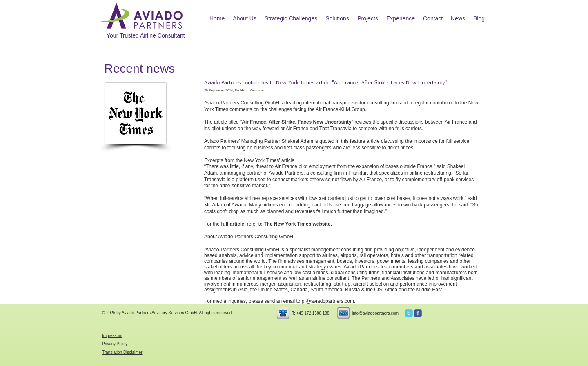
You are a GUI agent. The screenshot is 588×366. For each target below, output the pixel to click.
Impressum (112, 336)
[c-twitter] (409, 313)
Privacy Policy (115, 344)
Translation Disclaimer (122, 352)
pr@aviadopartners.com (328, 301)
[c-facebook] (418, 313)
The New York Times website (297, 224)
